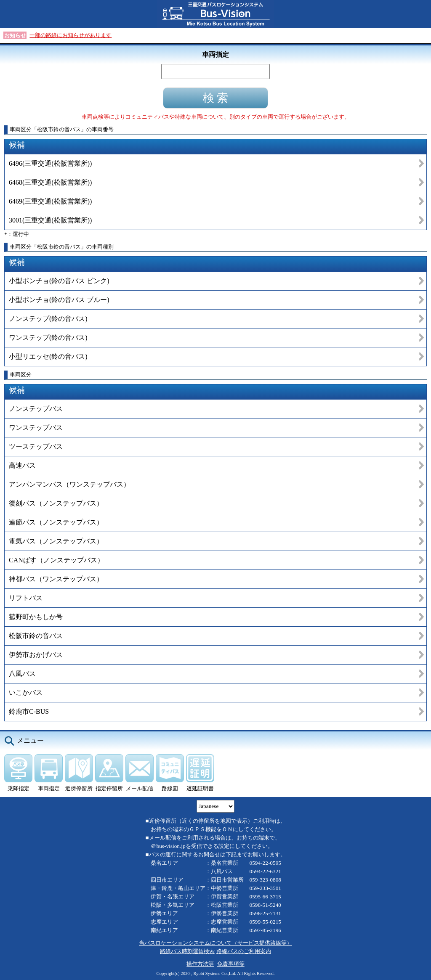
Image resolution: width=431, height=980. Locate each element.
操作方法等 (200, 964)
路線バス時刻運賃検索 (187, 951)
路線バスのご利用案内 (244, 951)
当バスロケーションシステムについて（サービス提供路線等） (215, 943)
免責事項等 (231, 964)
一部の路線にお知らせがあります (71, 35)
